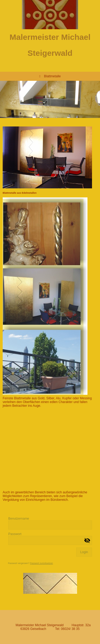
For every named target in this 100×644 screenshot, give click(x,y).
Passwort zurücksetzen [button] (41, 563)
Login (84, 552)
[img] (50, 15)
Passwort (15, 534)
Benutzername (19, 519)
